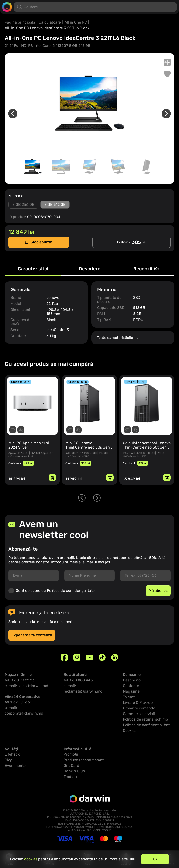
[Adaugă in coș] (52, 478)
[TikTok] (102, 657)
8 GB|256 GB (23, 204)
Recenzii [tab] (146, 269)
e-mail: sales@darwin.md (26, 686)
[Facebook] (64, 657)
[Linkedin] (115, 657)
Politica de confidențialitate (71, 591)
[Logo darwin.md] (7, 7)
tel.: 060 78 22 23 (20, 680)
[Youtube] (89, 657)
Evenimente (15, 765)
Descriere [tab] (90, 269)
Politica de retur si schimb (145, 719)
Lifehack (12, 754)
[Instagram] (77, 657)
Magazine (131, 691)
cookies (31, 859)
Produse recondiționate (84, 760)
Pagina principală (20, 22)
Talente (129, 697)
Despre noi (132, 680)
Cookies (130, 730)
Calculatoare (50, 22)
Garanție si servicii (139, 714)
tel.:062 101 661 (18, 702)
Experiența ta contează (32, 635)
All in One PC (76, 22)
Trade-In (71, 777)
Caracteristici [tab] (33, 269)
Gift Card (71, 765)
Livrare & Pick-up (138, 702)
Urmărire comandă (139, 708)
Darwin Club (74, 771)
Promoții (71, 754)
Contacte (131, 686)
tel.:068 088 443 (78, 680)
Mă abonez (158, 591)
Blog (9, 760)
